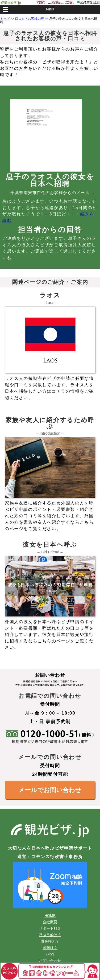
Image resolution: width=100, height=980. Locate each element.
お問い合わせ (50, 960)
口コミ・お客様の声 (30, 19)
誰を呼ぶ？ (50, 941)
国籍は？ (50, 948)
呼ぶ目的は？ (50, 935)
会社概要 (50, 922)
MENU (50, 9)
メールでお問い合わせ (50, 790)
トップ (5, 19)
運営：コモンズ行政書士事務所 (50, 857)
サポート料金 (50, 928)
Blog (50, 954)
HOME (50, 916)
